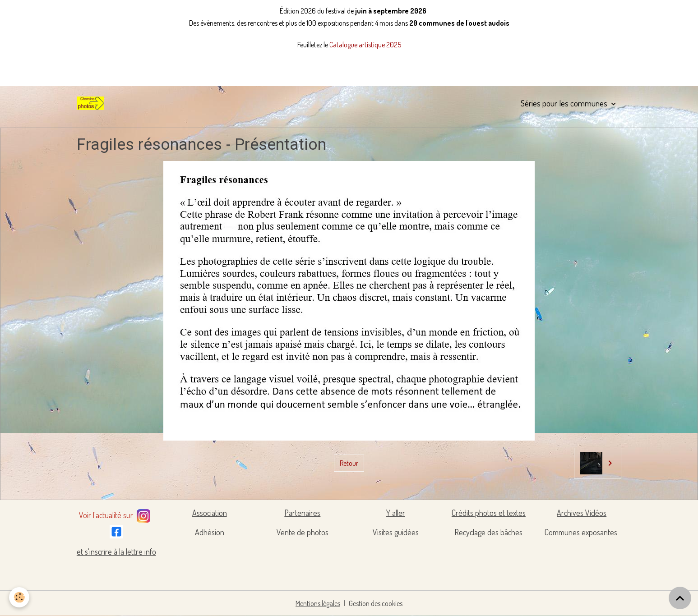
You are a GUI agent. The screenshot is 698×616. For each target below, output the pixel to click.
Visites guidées (396, 532)
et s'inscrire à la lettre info (116, 552)
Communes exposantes (581, 532)
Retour (349, 463)
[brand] (92, 103)
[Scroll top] (680, 598)
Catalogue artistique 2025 (365, 45)
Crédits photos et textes (489, 513)
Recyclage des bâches (488, 532)
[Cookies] (19, 597)
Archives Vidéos (582, 513)
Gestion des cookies (376, 603)
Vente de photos (303, 532)
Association (210, 513)
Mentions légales (318, 603)
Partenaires (302, 513)
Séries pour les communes (565, 103)
